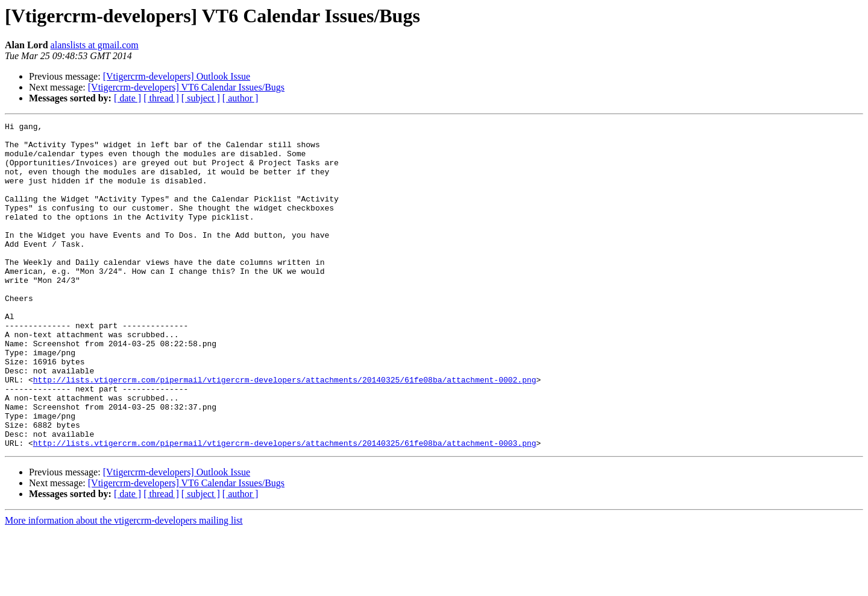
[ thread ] (161, 98)
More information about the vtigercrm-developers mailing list (124, 585)
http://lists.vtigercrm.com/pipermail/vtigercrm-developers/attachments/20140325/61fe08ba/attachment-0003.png (285, 508)
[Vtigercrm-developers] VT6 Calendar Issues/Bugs (186, 87)
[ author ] (241, 98)
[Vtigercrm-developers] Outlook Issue (177, 76)
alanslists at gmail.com (95, 45)
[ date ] (127, 98)
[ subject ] (201, 98)
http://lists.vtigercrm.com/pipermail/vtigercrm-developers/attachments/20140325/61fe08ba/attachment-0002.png (285, 432)
